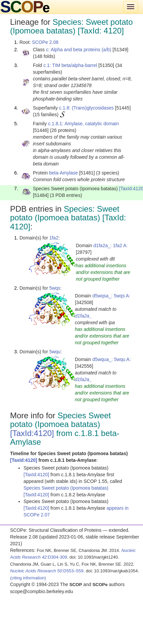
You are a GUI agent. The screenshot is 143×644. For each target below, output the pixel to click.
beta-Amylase (63, 173)
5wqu (55, 352)
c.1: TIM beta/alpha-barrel (70, 65)
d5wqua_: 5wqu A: (111, 359)
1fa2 (54, 238)
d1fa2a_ (83, 316)
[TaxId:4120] (32, 433)
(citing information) (28, 578)
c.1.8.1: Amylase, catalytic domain (83, 124)
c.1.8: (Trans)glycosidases (86, 108)
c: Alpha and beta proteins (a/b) (79, 50)
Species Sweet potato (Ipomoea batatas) (66, 488)
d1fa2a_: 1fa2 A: (110, 245)
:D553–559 (47, 571)
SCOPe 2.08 (45, 42)
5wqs (55, 288)
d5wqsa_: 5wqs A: (111, 296)
